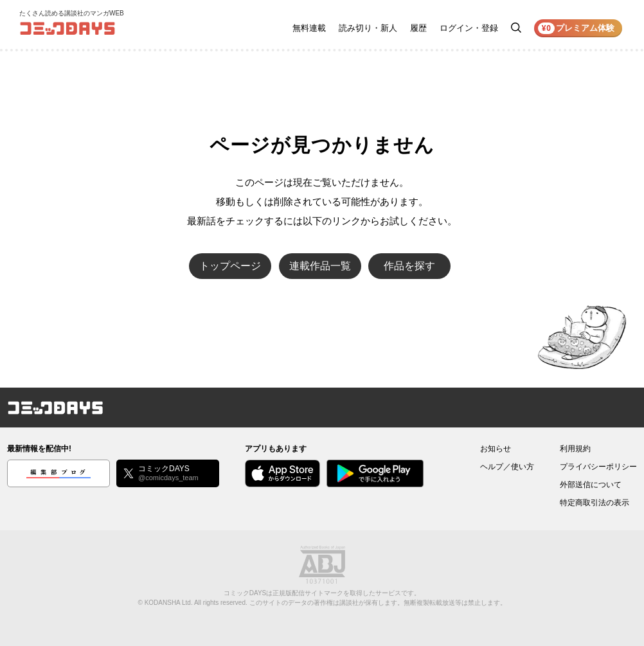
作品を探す (409, 266)
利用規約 (575, 449)
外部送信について (591, 485)
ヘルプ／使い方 (507, 467)
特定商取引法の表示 (595, 503)
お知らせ (496, 449)
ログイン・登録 (469, 28)
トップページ (230, 266)
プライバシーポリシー (598, 467)
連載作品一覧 (320, 266)
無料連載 (309, 28)
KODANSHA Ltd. (169, 603)
